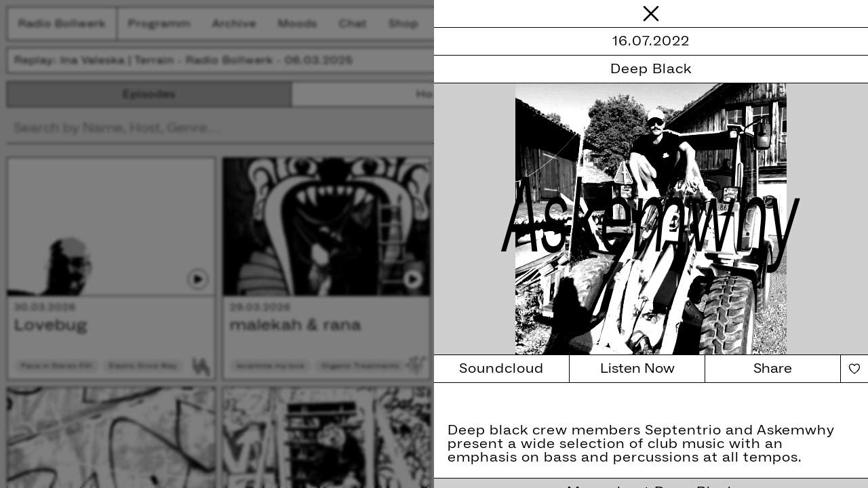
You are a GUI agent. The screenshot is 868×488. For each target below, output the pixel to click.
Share (773, 369)
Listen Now (637, 369)
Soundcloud (501, 369)
